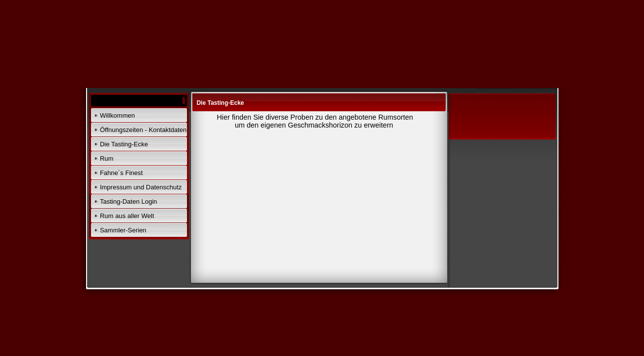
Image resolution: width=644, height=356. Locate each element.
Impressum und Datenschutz (141, 187)
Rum (107, 158)
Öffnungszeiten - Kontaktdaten (143, 130)
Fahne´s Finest (121, 173)
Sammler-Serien (123, 230)
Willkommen (117, 115)
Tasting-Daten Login (129, 201)
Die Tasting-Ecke (124, 144)
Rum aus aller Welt (127, 216)
